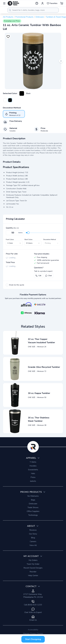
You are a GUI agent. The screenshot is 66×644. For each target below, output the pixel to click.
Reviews (33, 530)
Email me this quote (17, 285)
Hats (33, 473)
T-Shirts (33, 462)
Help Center (33, 576)
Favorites (52, 3)
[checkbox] (7, 285)
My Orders (33, 560)
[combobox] (33, 10)
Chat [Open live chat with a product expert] (49, 276)
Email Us (33, 618)
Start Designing (33, 639)
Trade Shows (33, 507)
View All (33, 545)
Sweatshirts (33, 470)
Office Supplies (33, 511)
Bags (33, 500)
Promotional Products (24, 17)
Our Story (33, 534)
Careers (33, 541)
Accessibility (33, 630)
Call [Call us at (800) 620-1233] (38, 276)
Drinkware (40, 17)
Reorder (33, 572)
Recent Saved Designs (33, 568)
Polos (33, 477)
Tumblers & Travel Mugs (56, 17)
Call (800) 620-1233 (33, 603)
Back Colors (29, 239)
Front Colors (10, 239)
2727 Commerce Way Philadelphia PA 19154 (33, 594)
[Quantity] (15, 233)
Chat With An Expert (33, 611)
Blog (33, 538)
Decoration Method (50, 239)
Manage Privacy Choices (33, 633)
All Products (8, 17)
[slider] (28, 233)
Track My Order (33, 564)
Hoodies (33, 466)
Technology (33, 515)
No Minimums (33, 496)
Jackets (33, 481)
